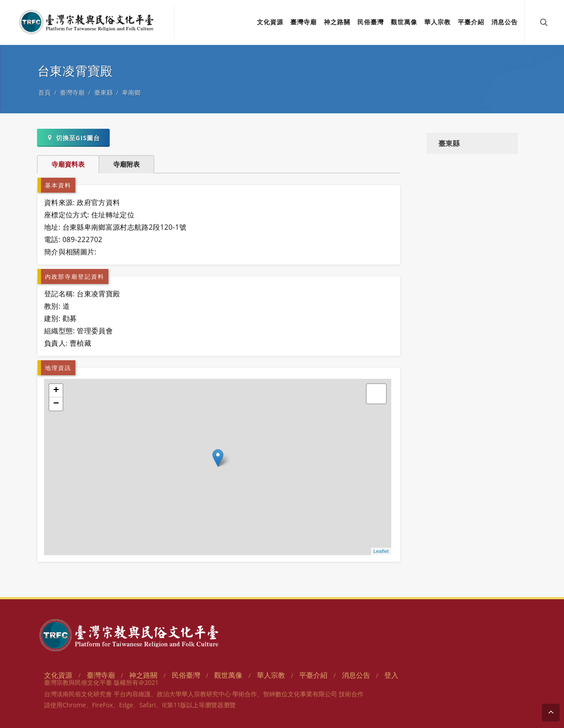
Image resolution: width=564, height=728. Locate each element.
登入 (391, 675)
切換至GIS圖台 (73, 138)
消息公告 (356, 675)
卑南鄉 (131, 92)
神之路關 (143, 675)
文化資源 (58, 675)
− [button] (56, 404)
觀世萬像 (228, 675)
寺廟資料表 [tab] (68, 164)
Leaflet (381, 551)
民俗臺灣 (186, 675)
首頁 (45, 92)
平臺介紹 (313, 675)
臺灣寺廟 (72, 92)
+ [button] (56, 391)
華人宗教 (271, 675)
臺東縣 (104, 92)
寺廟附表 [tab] (126, 164)
